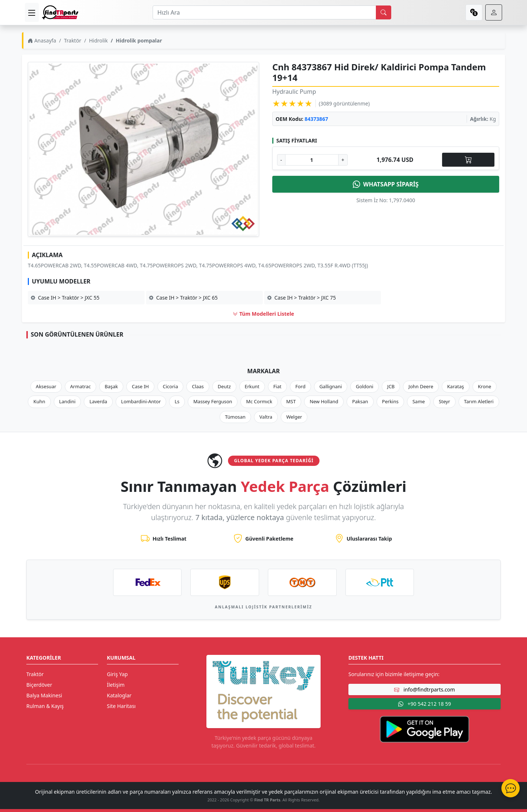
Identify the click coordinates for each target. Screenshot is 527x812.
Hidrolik (98, 40)
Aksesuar (46, 386)
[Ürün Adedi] (312, 160)
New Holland (324, 401)
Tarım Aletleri (479, 401)
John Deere (421, 386)
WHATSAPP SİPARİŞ (386, 184)
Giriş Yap (117, 674)
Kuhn (39, 401)
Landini (68, 401)
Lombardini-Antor (141, 401)
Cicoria (171, 386)
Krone (485, 386)
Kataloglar (119, 695)
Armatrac (81, 386)
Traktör (73, 40)
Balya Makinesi (44, 695)
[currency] (474, 12)
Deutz (224, 386)
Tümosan (235, 417)
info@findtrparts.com (425, 689)
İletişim (116, 685)
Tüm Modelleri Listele (263, 314)
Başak (111, 386)
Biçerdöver (39, 685)
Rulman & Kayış (45, 706)
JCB (391, 386)
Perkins (390, 401)
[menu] (32, 12)
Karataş (456, 386)
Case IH (140, 386)
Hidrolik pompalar (139, 40)
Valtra (266, 417)
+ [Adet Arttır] (343, 160)
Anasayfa (42, 40)
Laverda (98, 401)
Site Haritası (121, 706)
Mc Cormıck (259, 401)
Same (419, 401)
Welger (294, 417)
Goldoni (365, 386)
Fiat (277, 386)
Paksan (360, 401)
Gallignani (331, 386)
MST (291, 401)
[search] (384, 12)
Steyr (444, 401)
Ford (300, 386)
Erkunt (252, 386)
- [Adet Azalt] (281, 160)
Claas (198, 386)
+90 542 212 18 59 (425, 704)
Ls (177, 401)
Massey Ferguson (213, 401)
